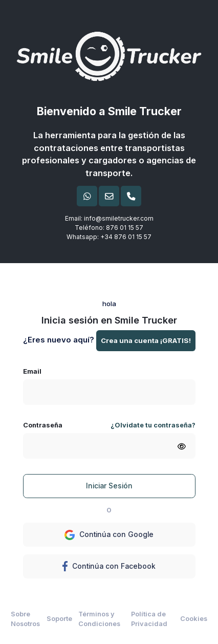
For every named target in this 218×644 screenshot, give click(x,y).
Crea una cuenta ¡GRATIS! (146, 340)
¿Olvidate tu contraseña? (153, 425)
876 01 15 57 (125, 228)
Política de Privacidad (149, 619)
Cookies (194, 619)
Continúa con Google (109, 535)
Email (32, 371)
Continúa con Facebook (109, 566)
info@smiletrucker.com (119, 218)
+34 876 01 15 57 (126, 237)
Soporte (59, 619)
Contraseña (43, 425)
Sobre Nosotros (25, 619)
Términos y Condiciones (99, 619)
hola (109, 304)
